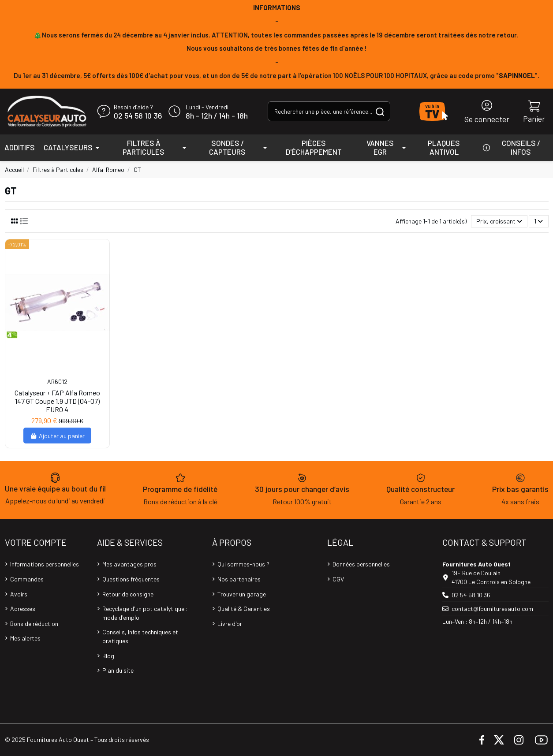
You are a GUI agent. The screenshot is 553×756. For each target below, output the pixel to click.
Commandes (27, 579)
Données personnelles (361, 564)
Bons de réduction (34, 624)
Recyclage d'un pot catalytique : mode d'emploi (145, 613)
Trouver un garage (242, 594)
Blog (108, 656)
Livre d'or (230, 624)
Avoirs (19, 594)
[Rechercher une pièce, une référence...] (380, 111)
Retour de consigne (128, 594)
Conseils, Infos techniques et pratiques (140, 636)
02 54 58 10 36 (138, 116)
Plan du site (118, 670)
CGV (338, 579)
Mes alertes (25, 638)
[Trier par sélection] (499, 222)
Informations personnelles (45, 564)
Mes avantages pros (129, 564)
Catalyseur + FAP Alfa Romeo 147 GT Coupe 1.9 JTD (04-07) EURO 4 (57, 401)
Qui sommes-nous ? (243, 564)
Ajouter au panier (58, 436)
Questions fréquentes (131, 579)
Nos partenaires (239, 579)
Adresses (23, 609)
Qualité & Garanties (244, 609)
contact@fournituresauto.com (492, 609)
